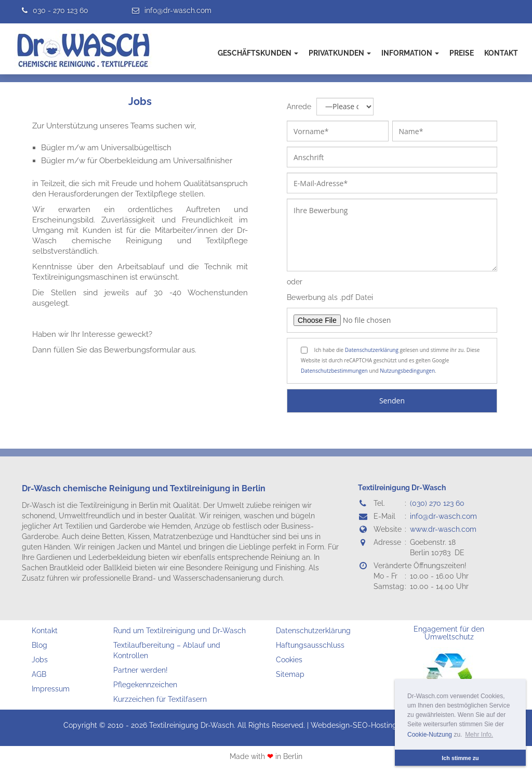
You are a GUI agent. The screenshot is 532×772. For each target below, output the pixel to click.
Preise (462, 53)
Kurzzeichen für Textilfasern (160, 699)
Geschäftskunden (258, 53)
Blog (39, 645)
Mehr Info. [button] (479, 735)
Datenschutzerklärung (372, 350)
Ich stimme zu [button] (460, 758)
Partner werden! (141, 670)
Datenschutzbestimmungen (334, 371)
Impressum (51, 689)
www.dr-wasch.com (443, 529)
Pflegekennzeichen (145, 685)
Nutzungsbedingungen (407, 371)
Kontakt (501, 53)
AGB (39, 674)
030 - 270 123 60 (61, 10)
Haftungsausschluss (310, 645)
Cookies (289, 660)
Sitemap (290, 674)
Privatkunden (340, 53)
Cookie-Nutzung (430, 735)
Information (410, 53)
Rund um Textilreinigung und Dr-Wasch (179, 631)
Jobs (140, 101)
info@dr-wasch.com (178, 10)
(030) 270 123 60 (437, 503)
